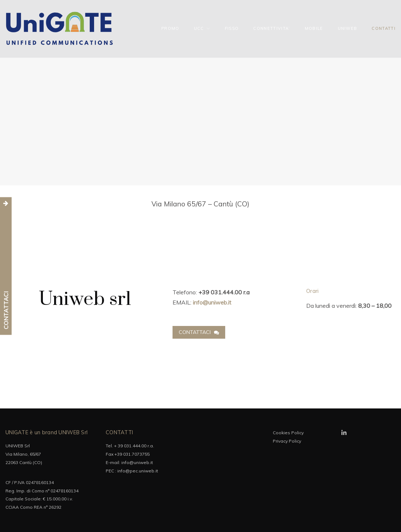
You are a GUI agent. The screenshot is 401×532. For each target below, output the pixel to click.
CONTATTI (384, 28)
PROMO (170, 28)
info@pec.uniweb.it (138, 471)
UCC (199, 28)
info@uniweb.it (137, 462)
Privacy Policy (287, 441)
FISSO (232, 28)
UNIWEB (348, 28)
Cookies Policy (288, 433)
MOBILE (314, 28)
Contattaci (199, 332)
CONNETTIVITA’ (272, 28)
